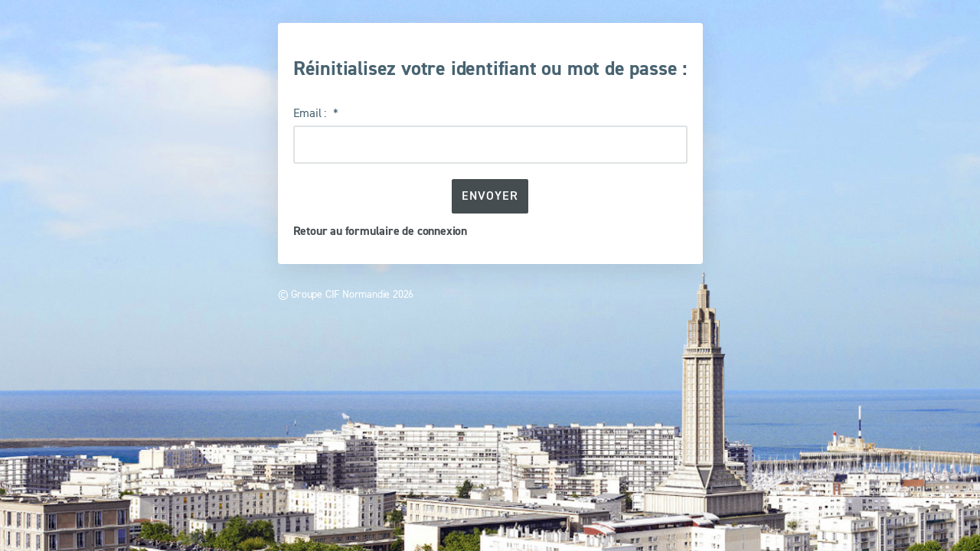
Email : (311, 112)
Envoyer (490, 196)
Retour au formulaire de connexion (380, 231)
